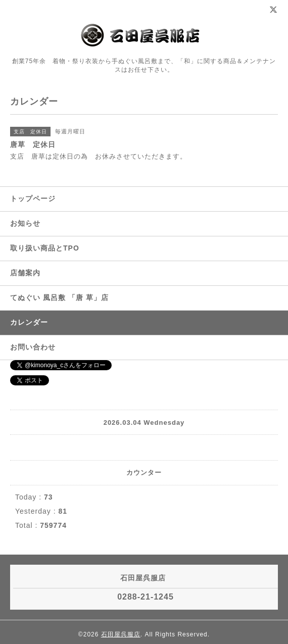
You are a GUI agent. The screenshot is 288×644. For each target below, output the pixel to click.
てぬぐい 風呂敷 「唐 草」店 (59, 298)
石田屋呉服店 (121, 634)
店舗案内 (25, 273)
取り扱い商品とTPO (45, 248)
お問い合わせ (33, 347)
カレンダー (29, 322)
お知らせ (25, 223)
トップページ (33, 199)
